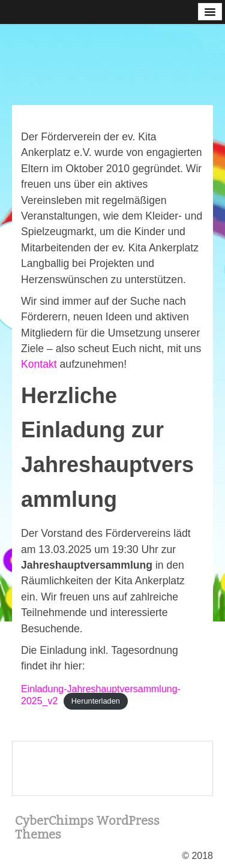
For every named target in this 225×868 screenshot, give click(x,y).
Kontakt (39, 364)
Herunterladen (96, 702)
